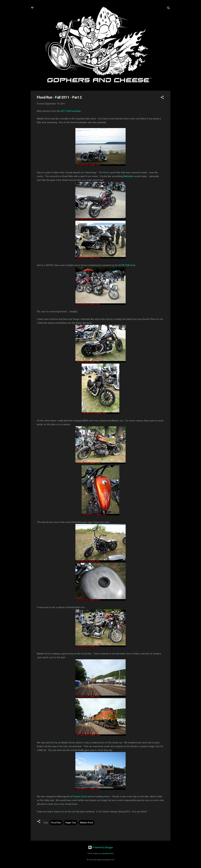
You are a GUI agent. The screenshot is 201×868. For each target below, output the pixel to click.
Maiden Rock (87, 823)
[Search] (168, 9)
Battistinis (129, 176)
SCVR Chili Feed (127, 265)
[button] (162, 98)
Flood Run (56, 823)
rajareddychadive (107, 853)
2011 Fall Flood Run (71, 111)
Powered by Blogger (101, 847)
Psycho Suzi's (80, 797)
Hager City (71, 823)
